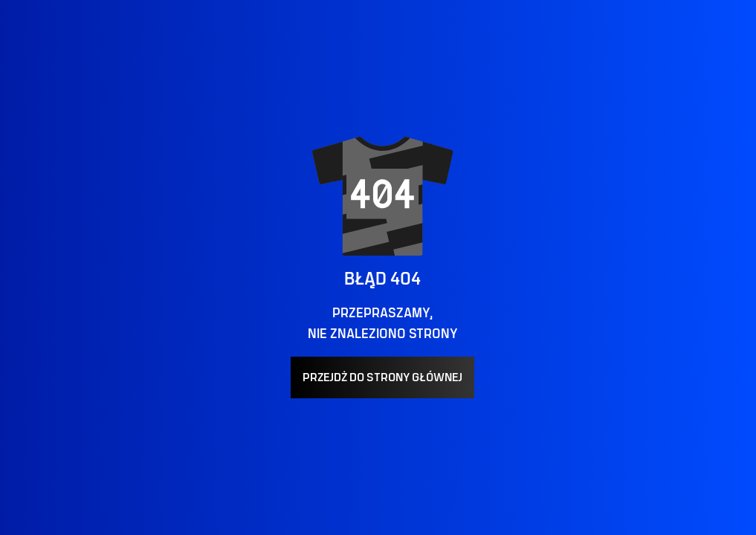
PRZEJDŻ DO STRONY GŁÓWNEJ (382, 377)
